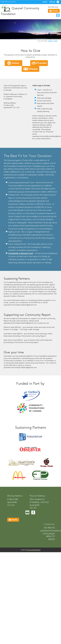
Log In (45, 2)
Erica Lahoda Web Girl (34, 550)
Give (56, 41)
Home (50, 41)
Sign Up (52, 2)
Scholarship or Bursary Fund (21, 253)
